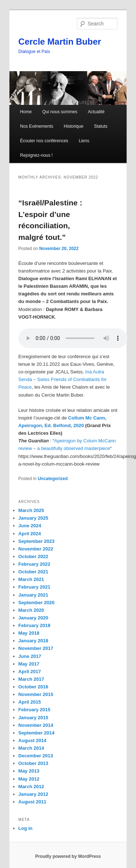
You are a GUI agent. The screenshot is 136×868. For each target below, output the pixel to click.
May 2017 (29, 664)
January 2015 (33, 718)
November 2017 (36, 648)
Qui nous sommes (60, 112)
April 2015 (30, 702)
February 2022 (34, 564)
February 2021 (34, 587)
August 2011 (32, 802)
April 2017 (30, 672)
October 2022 (33, 556)
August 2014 (32, 740)
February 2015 (34, 710)
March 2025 (31, 510)
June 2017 (30, 656)
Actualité (96, 112)
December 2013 (36, 756)
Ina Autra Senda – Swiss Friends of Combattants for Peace (63, 379)
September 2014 (37, 733)
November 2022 (36, 549)
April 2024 (30, 534)
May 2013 (29, 771)
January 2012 (33, 794)
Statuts (101, 126)
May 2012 (29, 779)
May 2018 (29, 633)
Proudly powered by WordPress (68, 856)
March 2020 (31, 610)
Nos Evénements (36, 126)
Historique (74, 126)
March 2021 (31, 579)
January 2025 (33, 518)
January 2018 (33, 641)
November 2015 (36, 694)
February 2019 (34, 625)
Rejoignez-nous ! (36, 155)
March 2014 (31, 748)
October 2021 (33, 572)
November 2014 (36, 725)
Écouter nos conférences (44, 141)
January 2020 (33, 618)
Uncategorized (53, 479)
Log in (26, 828)
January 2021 (33, 595)
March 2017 (31, 679)
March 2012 (31, 787)
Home (26, 112)
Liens (84, 141)
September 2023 (37, 541)
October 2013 (33, 763)
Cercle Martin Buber (60, 42)
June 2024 (30, 526)
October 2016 (33, 687)
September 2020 (37, 603)
